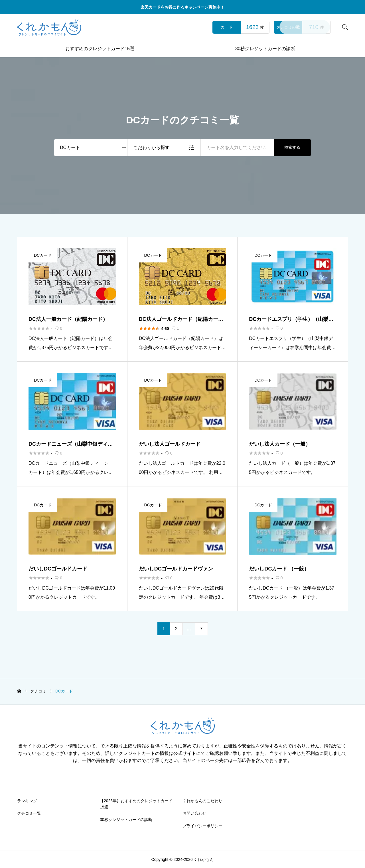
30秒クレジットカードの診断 (265, 49)
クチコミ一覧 (29, 813)
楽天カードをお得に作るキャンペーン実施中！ (182, 7)
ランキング (27, 801)
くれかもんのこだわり (202, 801)
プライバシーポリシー (202, 826)
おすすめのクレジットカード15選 (100, 49)
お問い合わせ (194, 813)
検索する (292, 147)
